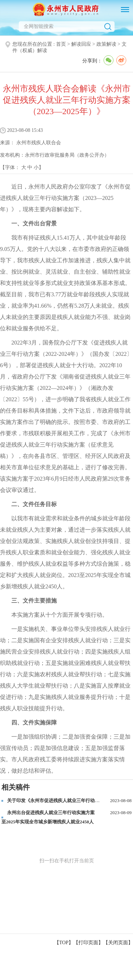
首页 (61, 44)
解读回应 (81, 44)
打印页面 (88, 943)
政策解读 (106, 44)
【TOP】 (64, 943)
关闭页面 (118, 943)
